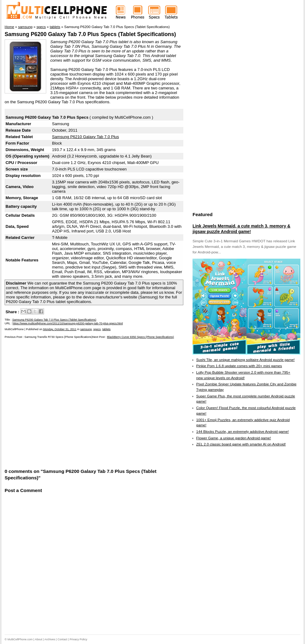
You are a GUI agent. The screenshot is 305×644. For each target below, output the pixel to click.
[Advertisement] (59, 403)
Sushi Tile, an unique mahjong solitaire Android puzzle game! (246, 360)
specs (97, 329)
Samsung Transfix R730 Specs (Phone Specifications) (58, 337)
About (39, 639)
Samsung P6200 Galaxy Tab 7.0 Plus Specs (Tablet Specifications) (90, 34)
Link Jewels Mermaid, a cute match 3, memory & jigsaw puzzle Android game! (241, 229)
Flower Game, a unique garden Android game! (234, 438)
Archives (50, 639)
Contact (63, 639)
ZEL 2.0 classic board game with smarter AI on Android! (241, 444)
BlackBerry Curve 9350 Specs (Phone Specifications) (140, 337)
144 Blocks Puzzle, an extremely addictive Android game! (242, 432)
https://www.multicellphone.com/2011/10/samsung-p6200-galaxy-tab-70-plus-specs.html (68, 323)
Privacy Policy (78, 639)
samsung (86, 329)
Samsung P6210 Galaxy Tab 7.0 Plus (85, 137)
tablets (106, 329)
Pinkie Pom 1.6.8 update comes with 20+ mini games (239, 366)
